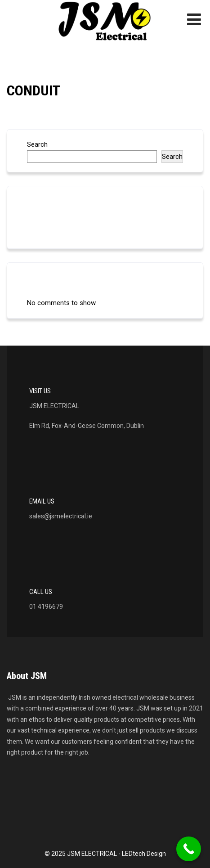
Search (37, 144)
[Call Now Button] (189, 849)
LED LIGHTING (48, 225)
